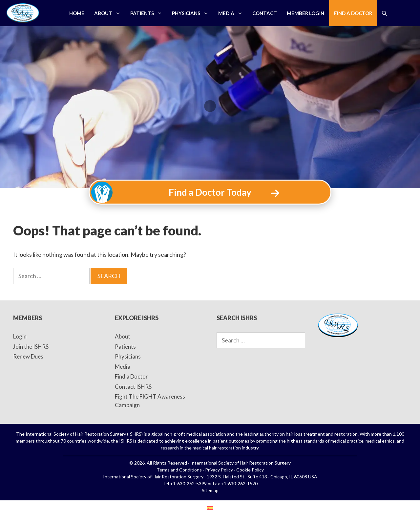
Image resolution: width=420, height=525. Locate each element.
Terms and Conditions (179, 470)
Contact (265, 13)
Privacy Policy (219, 470)
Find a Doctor (353, 13)
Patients (149, 13)
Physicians (193, 13)
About (110, 13)
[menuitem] (210, 508)
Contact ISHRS (133, 387)
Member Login (305, 13)
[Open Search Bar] (384, 13)
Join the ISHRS (31, 347)
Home (77, 13)
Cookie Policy (250, 470)
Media (233, 13)
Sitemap (210, 490)
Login (20, 336)
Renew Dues (28, 356)
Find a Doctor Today (210, 192)
